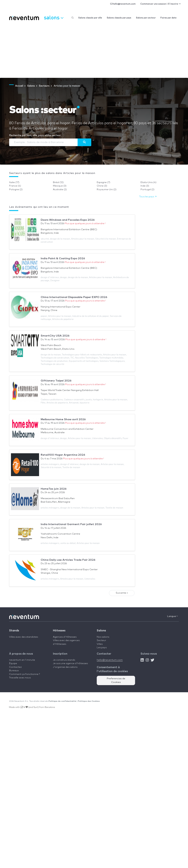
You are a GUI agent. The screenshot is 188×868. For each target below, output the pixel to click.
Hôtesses (59, 631)
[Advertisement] (94, 50)
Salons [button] (54, 17)
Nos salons (103, 637)
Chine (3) (102, 186)
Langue (172, 616)
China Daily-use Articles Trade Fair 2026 (68, 560)
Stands (14, 631)
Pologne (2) (16, 190)
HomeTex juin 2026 (54, 489)
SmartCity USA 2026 (55, 336)
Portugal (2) (147, 190)
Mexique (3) (60, 186)
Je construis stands (64, 660)
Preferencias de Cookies (116, 680)
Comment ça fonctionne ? (24, 674)
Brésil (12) (58, 182)
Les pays (102, 648)
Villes (100, 644)
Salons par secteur (146, 18)
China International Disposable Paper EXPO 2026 (74, 297)
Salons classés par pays (119, 18)
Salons (101, 631)
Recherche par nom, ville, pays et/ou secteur (35, 135)
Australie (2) (60, 190)
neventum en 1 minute (22, 660)
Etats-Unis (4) (148, 182)
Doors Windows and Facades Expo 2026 (68, 220)
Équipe (13, 663)
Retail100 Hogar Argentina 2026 (63, 455)
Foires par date (168, 18)
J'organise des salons (65, 667)
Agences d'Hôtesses (65, 637)
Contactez (15, 667)
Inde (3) (145, 186)
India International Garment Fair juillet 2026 (71, 524)
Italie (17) (14, 182)
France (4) (15, 186)
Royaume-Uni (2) (107, 190)
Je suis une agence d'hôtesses (70, 663)
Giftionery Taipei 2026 (56, 381)
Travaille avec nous (20, 678)
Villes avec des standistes (24, 637)
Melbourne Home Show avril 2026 (63, 419)
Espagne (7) (103, 182)
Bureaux (14, 671)
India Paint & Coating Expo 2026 (63, 258)
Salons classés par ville (90, 18)
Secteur (101, 640)
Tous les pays (148, 197)
